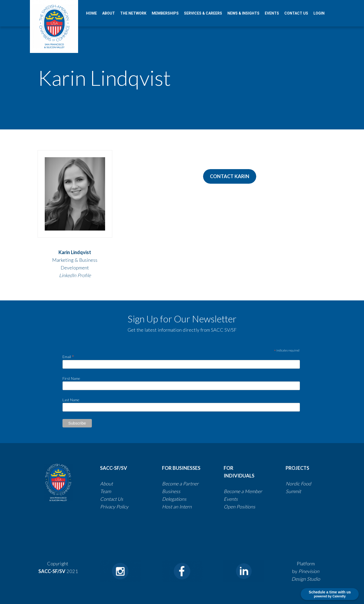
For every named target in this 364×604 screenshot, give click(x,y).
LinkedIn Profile (75, 275)
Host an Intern (177, 507)
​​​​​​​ (187, 499)
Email (68, 357)
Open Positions (239, 507)
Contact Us (112, 499)
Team (105, 491)
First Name (71, 378)
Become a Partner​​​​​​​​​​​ (180, 484)
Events (231, 499)
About (106, 484)
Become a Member (243, 491)
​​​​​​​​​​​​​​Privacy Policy (114, 507)
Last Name (71, 400)
